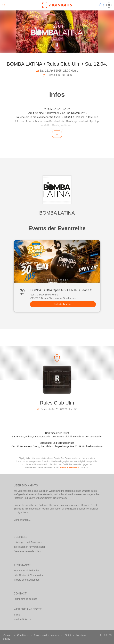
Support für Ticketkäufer (26, 571)
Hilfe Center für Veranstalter (28, 575)
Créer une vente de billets (27, 551)
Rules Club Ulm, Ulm (57, 75)
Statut (68, 635)
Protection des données (47, 635)
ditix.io (17, 615)
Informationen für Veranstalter (29, 547)
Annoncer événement (69, 467)
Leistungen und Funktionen (28, 542)
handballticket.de (23, 619)
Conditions (23, 635)
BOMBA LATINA (57, 213)
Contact (8, 635)
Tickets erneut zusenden (27, 580)
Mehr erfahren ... (22, 520)
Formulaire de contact (25, 599)
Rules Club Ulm (57, 403)
